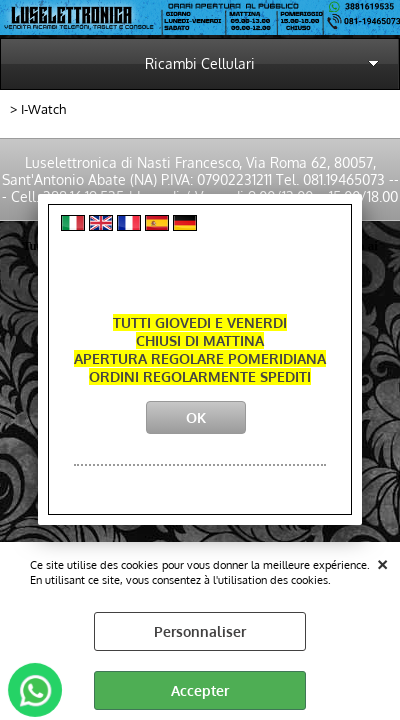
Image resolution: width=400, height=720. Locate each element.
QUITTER (382, 562)
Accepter (200, 690)
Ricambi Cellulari (200, 63)
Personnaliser (200, 631)
